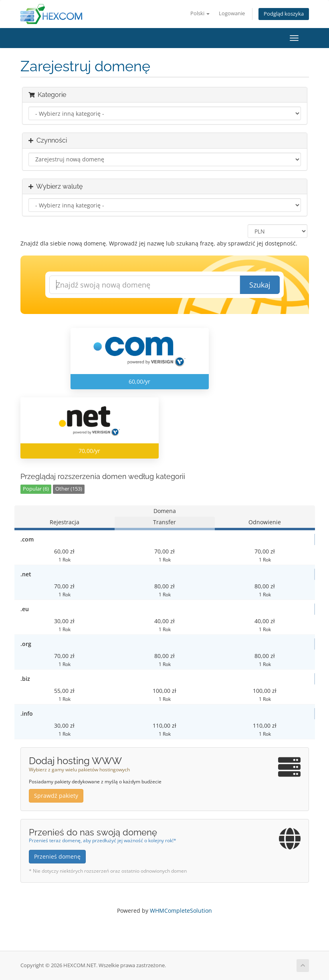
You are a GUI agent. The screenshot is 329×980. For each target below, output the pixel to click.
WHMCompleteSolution (181, 911)
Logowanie (232, 13)
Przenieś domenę (57, 856)
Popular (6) (36, 489)
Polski (200, 13)
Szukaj (260, 285)
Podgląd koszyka (284, 14)
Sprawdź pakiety (56, 796)
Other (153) (69, 489)
